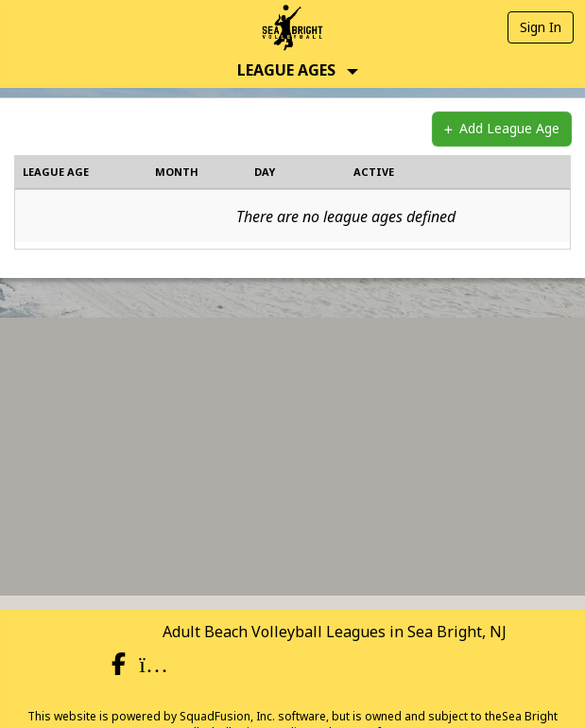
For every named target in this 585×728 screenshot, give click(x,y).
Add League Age (502, 129)
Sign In (541, 27)
